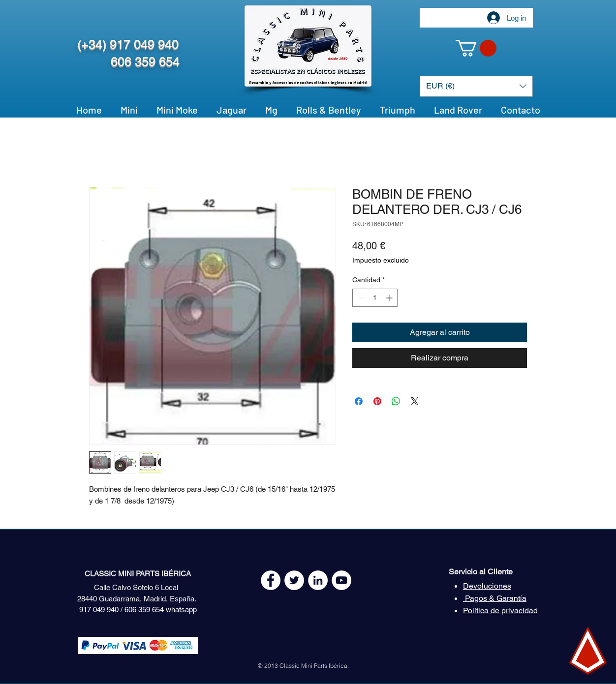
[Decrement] (360, 298)
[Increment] (390, 298)
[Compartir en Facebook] (359, 401)
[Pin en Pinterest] (377, 401)
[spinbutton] (375, 298)
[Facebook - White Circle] (271, 580)
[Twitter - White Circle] (294, 580)
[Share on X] (415, 401)
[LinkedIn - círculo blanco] (318, 580)
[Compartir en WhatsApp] (396, 401)
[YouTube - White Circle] (341, 580)
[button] (476, 48)
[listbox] (476, 86)
